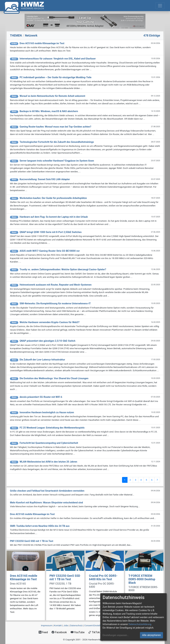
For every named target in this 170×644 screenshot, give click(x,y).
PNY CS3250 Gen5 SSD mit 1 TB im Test (65, 578)
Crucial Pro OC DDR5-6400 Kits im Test (103, 578)
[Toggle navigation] (160, 6)
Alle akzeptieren (151, 635)
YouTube (78, 632)
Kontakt (58, 625)
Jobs (66, 625)
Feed (43, 632)
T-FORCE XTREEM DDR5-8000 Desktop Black (142, 579)
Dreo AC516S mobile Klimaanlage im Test (24, 578)
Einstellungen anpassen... (116, 635)
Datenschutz (76, 625)
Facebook (59, 632)
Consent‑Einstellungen (96, 625)
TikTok (94, 632)
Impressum (47, 625)
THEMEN (16, 36)
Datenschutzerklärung (140, 624)
